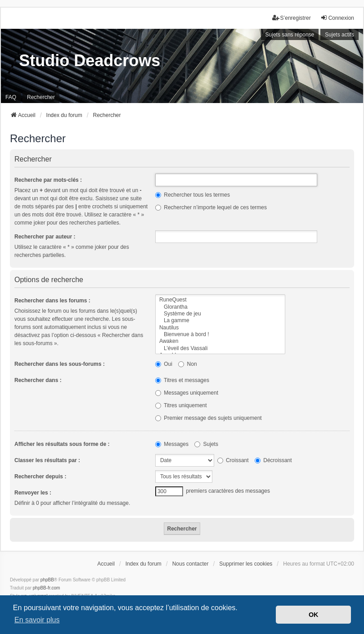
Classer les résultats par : (47, 460)
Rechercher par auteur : (45, 237)
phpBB (47, 580)
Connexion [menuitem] (337, 18)
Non (187, 364)
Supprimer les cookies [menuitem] (246, 564)
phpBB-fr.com (47, 588)
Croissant (233, 460)
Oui (164, 364)
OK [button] (314, 615)
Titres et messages (182, 380)
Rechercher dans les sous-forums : (60, 364)
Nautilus (220, 328)
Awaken (220, 341)
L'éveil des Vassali (220, 348)
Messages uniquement (187, 393)
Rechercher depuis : (40, 477)
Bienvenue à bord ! (220, 335)
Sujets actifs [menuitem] (339, 35)
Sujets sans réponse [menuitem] (290, 35)
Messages (172, 444)
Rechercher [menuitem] (41, 97)
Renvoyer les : (33, 493)
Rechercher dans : (38, 380)
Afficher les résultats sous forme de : (62, 444)
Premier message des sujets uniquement (209, 418)
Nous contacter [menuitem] (191, 564)
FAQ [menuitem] (11, 97)
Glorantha (220, 307)
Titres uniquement (181, 405)
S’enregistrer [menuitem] (292, 18)
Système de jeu (220, 314)
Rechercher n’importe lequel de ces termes (211, 207)
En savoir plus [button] (37, 620)
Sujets (206, 444)
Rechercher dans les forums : (52, 301)
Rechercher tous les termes (193, 195)
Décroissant (273, 460)
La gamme (220, 321)
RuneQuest (220, 300)
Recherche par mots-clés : (48, 180)
